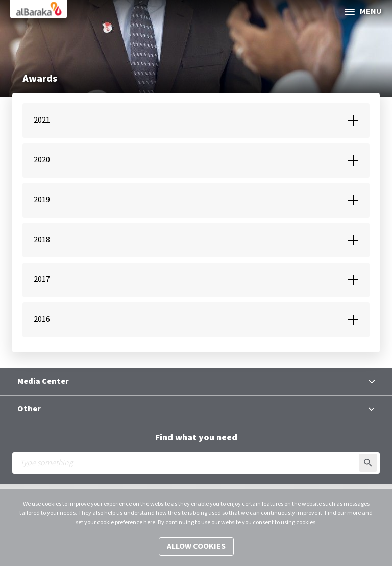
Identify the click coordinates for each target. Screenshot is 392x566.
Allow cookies (196, 546)
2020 (42, 160)
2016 (42, 320)
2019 (42, 200)
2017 (42, 280)
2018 (42, 240)
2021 (42, 120)
